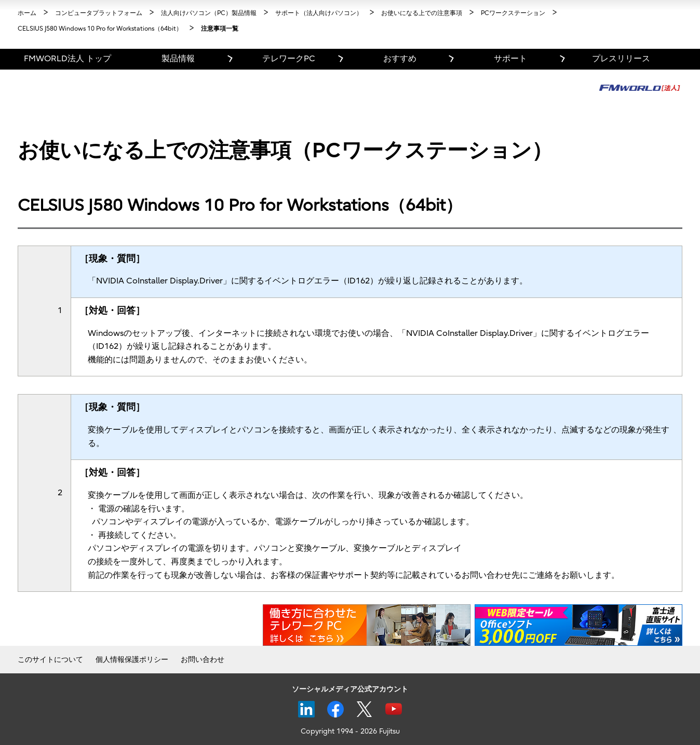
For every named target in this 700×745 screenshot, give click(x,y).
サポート (510, 59)
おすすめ (400, 59)
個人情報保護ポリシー (132, 660)
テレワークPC (289, 59)
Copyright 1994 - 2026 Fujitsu (350, 731)
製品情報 (178, 59)
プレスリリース (621, 59)
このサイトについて (50, 660)
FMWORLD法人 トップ (68, 59)
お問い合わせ (203, 660)
